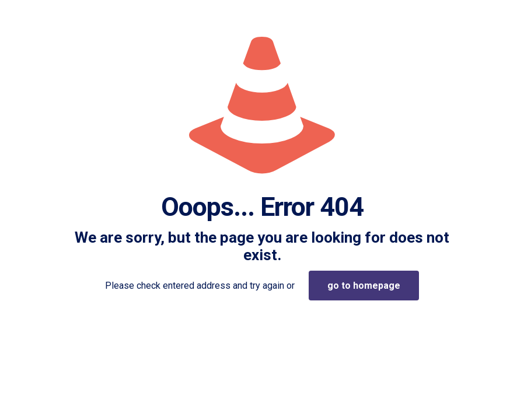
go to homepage (364, 286)
